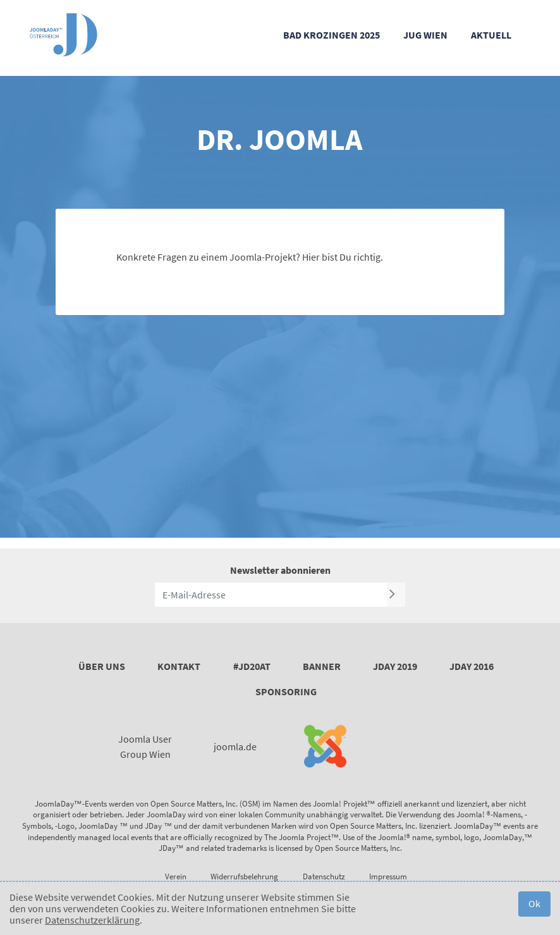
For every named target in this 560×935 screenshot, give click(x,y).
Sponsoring (286, 691)
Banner (322, 666)
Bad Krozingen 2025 (332, 35)
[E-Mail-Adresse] (271, 595)
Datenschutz (324, 876)
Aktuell (491, 35)
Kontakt (179, 666)
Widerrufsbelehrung (244, 876)
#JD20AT (252, 666)
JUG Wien (425, 35)
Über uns (102, 666)
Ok (534, 903)
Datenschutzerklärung (92, 920)
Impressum (388, 876)
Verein (176, 876)
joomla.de (235, 746)
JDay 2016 (472, 666)
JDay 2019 (395, 666)
